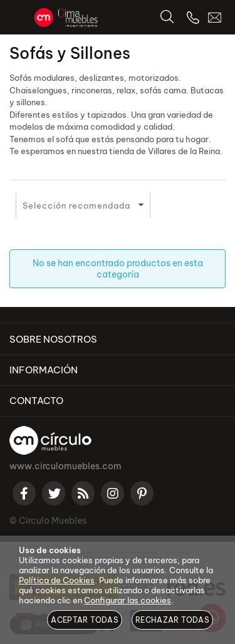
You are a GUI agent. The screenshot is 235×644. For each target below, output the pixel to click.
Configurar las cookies (128, 600)
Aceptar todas (85, 620)
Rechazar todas (172, 620)
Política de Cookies (57, 580)
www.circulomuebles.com (65, 466)
